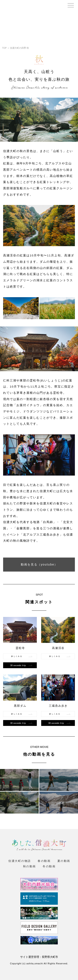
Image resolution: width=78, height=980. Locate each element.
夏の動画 (64, 861)
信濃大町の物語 (20, 861)
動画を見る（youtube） (39, 564)
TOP (4, 48)
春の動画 (44, 861)
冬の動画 (49, 866)
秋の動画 (30, 866)
